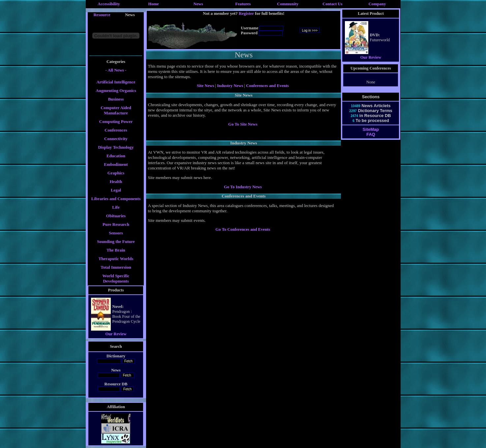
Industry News (230, 86)
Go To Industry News (243, 187)
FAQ (371, 134)
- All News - (116, 70)
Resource (102, 15)
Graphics (116, 173)
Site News (205, 86)
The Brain (116, 250)
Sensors (116, 233)
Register (246, 13)
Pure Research (116, 224)
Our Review (116, 334)
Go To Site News (243, 124)
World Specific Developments (116, 278)
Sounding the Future (116, 241)
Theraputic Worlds (116, 259)
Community (288, 4)
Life (116, 207)
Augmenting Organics (116, 90)
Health (116, 181)
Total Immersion (116, 267)
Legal (116, 190)
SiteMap (371, 129)
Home (153, 4)
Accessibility (109, 4)
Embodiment (116, 164)
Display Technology (116, 147)
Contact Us (332, 4)
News (198, 4)
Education (116, 156)
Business (116, 99)
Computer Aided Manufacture (116, 110)
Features (243, 4)
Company (377, 4)
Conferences (116, 130)
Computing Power (116, 121)
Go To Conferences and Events (243, 229)
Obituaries (116, 216)
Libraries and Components (116, 199)
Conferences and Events (267, 86)
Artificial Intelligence (116, 82)
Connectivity (116, 139)
